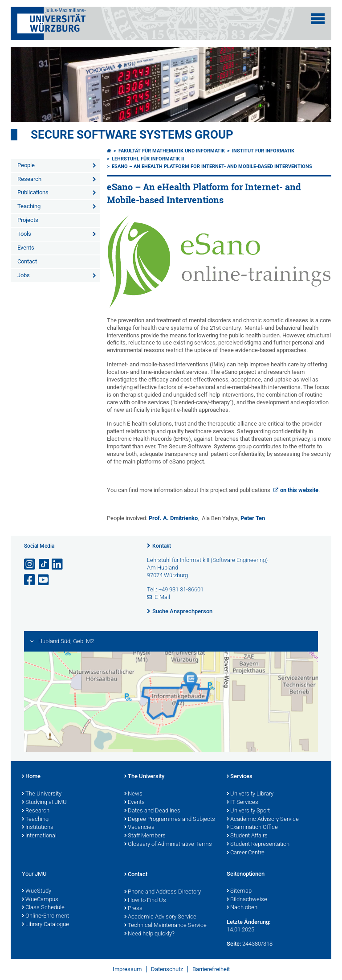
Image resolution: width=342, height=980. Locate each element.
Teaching (29, 206)
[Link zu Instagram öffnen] (30, 564)
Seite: (234, 944)
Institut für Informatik (263, 151)
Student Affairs (247, 836)
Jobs (24, 275)
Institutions (38, 828)
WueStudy (37, 891)
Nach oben (242, 908)
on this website (299, 490)
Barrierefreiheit (211, 969)
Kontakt (162, 546)
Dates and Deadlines (152, 811)
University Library (250, 794)
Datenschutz (167, 969)
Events (26, 248)
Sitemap (239, 891)
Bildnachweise (247, 900)
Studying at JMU (44, 803)
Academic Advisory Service (263, 820)
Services (240, 777)
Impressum (127, 969)
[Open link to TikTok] (44, 564)
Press (133, 909)
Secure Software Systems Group (132, 135)
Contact (27, 261)
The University (42, 794)
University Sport (248, 811)
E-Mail (162, 597)
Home (31, 777)
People (26, 165)
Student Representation (258, 845)
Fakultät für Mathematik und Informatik (172, 151)
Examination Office (252, 828)
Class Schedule (43, 908)
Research (29, 179)
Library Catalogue (45, 925)
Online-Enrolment (45, 916)
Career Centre (246, 853)
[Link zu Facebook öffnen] (30, 580)
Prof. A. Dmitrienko (173, 518)
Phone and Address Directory (163, 892)
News (133, 794)
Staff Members (145, 836)
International (39, 836)
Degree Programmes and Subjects (170, 820)
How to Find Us (145, 901)
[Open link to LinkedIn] (58, 564)
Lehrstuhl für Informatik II (148, 159)
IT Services (242, 803)
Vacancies (139, 828)
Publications (33, 192)
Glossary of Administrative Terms (168, 845)
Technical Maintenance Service (165, 926)
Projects (28, 220)
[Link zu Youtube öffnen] (44, 580)
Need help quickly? (149, 934)
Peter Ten (253, 518)
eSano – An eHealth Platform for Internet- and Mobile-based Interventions (212, 166)
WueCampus (40, 900)
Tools (24, 234)
